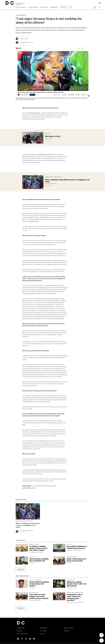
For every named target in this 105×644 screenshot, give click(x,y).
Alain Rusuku (71, 602)
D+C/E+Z (33, 588)
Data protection (69, 628)
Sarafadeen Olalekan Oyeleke (37, 552)
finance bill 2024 (35, 113)
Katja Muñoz (71, 550)
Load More (20, 569)
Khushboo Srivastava (72, 588)
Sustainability (54, 7)
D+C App (43, 631)
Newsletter (44, 628)
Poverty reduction (21, 7)
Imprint (42, 634)
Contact (66, 631)
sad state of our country (44, 154)
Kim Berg (33, 563)
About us (20, 631)
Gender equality (33, 7)
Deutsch (100, 3)
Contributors (21, 628)
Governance (44, 7)
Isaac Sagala (49, 138)
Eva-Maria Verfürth (78, 550)
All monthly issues (22, 634)
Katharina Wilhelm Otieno (52, 184)
